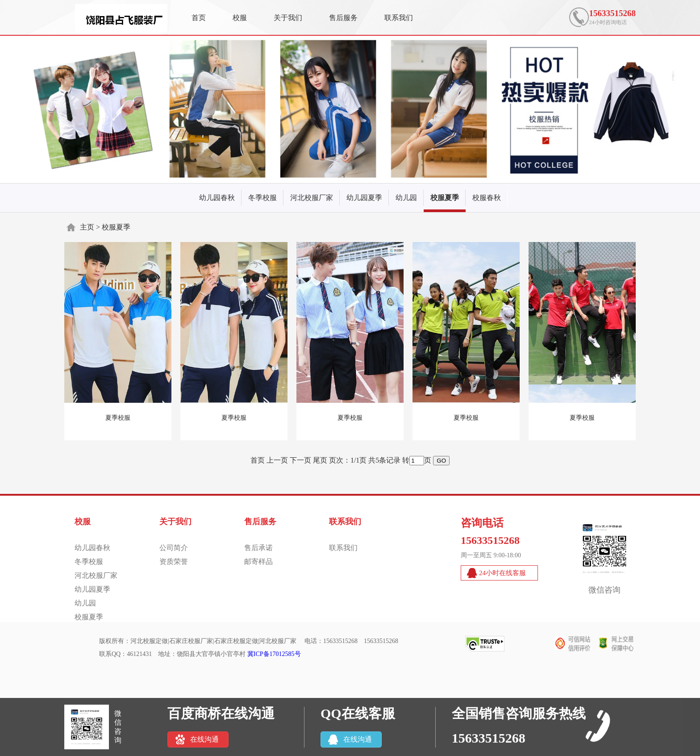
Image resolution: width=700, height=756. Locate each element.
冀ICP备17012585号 (274, 654)
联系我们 (399, 18)
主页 (87, 227)
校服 (240, 18)
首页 (199, 18)
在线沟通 (204, 739)
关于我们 (288, 18)
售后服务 (343, 18)
